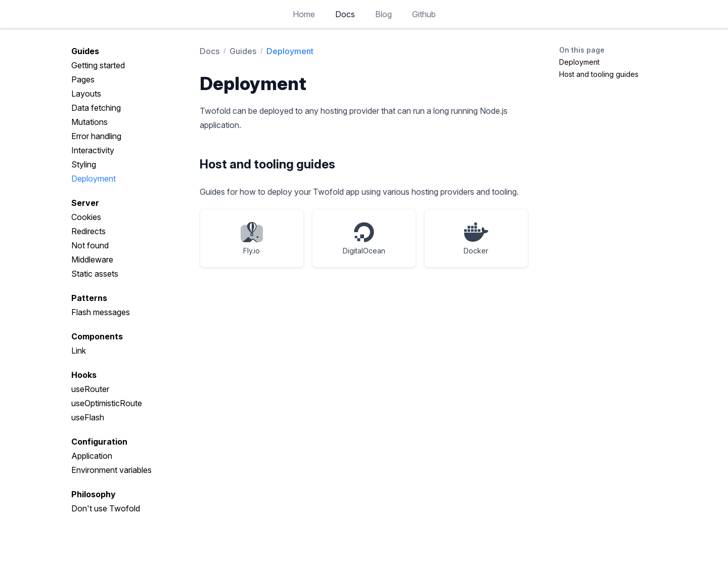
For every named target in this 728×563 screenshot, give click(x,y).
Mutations (89, 122)
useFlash (88, 417)
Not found (90, 245)
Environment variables (111, 470)
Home (304, 14)
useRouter (90, 389)
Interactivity (93, 150)
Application (92, 456)
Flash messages (101, 312)
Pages (83, 79)
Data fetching (96, 108)
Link (79, 351)
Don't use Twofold (106, 508)
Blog (383, 14)
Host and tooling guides (599, 74)
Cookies (86, 217)
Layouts (86, 94)
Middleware (92, 259)
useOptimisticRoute (107, 403)
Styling (84, 164)
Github (424, 14)
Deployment (94, 179)
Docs (345, 14)
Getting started (98, 65)
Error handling (96, 136)
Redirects (88, 231)
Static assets (95, 274)
